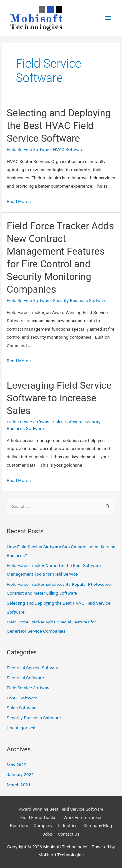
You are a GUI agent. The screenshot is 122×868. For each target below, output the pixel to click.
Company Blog (98, 825)
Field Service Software (29, 149)
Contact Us (69, 834)
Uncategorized (21, 728)
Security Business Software (80, 300)
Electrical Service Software (33, 668)
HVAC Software (68, 149)
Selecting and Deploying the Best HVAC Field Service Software (59, 126)
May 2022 (17, 765)
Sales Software (68, 422)
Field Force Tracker (39, 817)
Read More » (19, 201)
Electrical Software (25, 678)
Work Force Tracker (82, 817)
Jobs (47, 834)
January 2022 (20, 774)
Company (43, 825)
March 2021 (19, 785)
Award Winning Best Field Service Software (61, 809)
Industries (68, 825)
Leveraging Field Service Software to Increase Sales (59, 398)
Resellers (19, 825)
